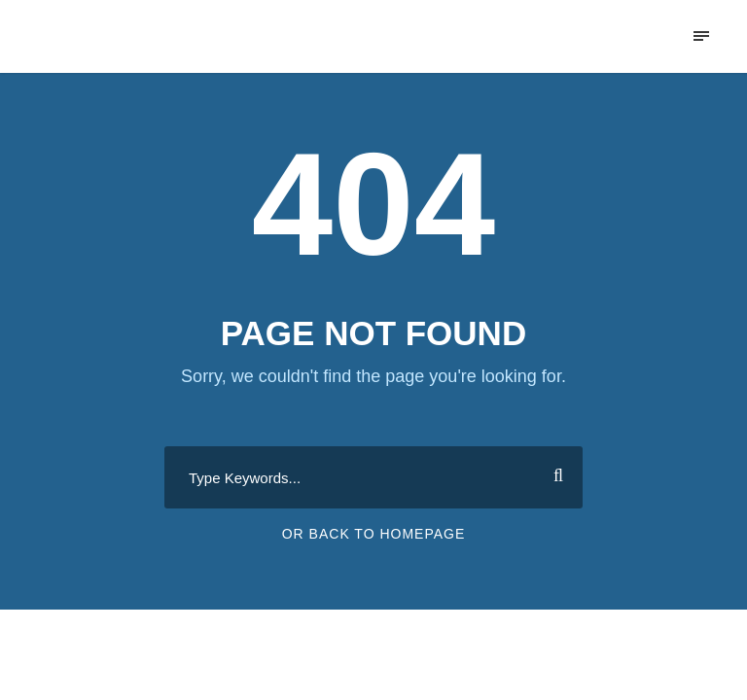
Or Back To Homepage (374, 534)
